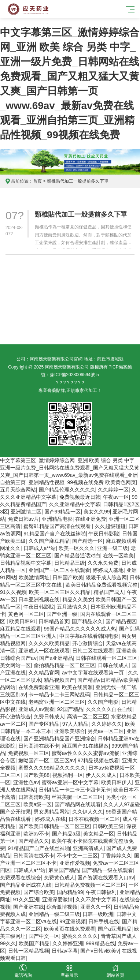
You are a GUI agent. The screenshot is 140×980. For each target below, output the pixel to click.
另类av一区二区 (106, 731)
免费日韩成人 (49, 717)
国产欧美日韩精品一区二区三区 (54, 826)
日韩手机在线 (104, 921)
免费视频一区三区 (29, 753)
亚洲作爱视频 (75, 863)
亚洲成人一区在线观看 (44, 651)
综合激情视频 (62, 907)
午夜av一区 (116, 497)
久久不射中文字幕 (96, 899)
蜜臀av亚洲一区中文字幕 (70, 782)
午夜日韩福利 (101, 892)
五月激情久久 (72, 607)
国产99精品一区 (63, 512)
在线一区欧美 (118, 556)
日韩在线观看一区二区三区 (107, 658)
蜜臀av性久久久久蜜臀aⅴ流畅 (86, 753)
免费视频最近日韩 (80, 497)
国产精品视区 (121, 621)
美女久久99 (97, 512)
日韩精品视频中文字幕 (26, 563)
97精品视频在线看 (99, 760)
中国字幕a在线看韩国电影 (89, 636)
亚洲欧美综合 (70, 731)
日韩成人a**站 (40, 548)
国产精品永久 (87, 621)
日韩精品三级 (70, 563)
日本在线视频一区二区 (94, 819)
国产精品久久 (34, 841)
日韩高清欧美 (34, 797)
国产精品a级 (66, 834)
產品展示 (69, 971)
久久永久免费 (103, 563)
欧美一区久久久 (77, 548)
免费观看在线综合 (21, 878)
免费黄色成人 (59, 878)
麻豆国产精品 (64, 870)
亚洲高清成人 (88, 848)
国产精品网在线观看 (78, 804)
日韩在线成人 (113, 665)
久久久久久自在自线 (109, 709)
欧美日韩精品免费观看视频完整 (102, 585)
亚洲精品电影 (57, 519)
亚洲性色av (26, 782)
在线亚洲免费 (91, 519)
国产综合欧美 (39, 892)
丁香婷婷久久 (116, 856)
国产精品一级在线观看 (107, 870)
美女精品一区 (99, 834)
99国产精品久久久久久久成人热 (80, 629)
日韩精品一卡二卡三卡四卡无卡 (75, 790)
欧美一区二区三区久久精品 (60, 592)
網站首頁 (115, 971)
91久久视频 (13, 592)
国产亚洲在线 (29, 907)
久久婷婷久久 (107, 724)
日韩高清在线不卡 (39, 746)
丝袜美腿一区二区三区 (77, 797)
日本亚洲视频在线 (39, 599)
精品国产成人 (109, 592)
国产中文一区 (44, 936)
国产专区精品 (44, 724)
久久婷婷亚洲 (68, 943)
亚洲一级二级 (113, 548)
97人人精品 (75, 724)
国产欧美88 (37, 775)
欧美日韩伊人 (117, 782)
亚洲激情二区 (26, 512)
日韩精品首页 (54, 621)
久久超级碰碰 (110, 526)
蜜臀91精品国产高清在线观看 (58, 526)
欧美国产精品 (34, 943)
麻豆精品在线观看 (21, 629)
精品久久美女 (78, 599)
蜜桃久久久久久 (80, 936)
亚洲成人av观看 (36, 709)
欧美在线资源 (77, 687)
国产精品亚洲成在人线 (26, 885)
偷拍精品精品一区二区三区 (65, 665)
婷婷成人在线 (50, 819)
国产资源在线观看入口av (106, 878)
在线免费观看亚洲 (39, 687)
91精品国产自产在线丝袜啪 (55, 534)
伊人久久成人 (101, 775)
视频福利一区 (68, 775)
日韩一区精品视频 (29, 951)
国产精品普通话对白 (77, 556)
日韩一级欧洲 (98, 914)
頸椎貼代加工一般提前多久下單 (81, 214)
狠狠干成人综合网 (106, 577)
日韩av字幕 (65, 951)
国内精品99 (70, 892)
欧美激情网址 (34, 577)
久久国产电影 (103, 702)
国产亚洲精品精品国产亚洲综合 (59, 738)
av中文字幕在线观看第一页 (94, 673)
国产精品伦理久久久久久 (67, 490)
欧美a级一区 (38, 804)
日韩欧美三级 (108, 826)
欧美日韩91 (22, 621)
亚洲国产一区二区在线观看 (59, 570)
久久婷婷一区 (113, 490)
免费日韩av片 (24, 519)
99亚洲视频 (73, 921)
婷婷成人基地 (108, 570)
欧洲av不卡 (36, 834)
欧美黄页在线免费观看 (70, 929)
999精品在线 (100, 943)
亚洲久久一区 (96, 907)
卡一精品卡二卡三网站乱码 (59, 695)
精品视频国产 (59, 680)
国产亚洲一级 (62, 614)
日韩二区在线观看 (93, 651)
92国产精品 (70, 709)
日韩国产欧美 (68, 577)
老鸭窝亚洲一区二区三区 (57, 702)
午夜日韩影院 (104, 534)
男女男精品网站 (52, 812)
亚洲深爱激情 (58, 899)
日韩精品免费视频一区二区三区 (90, 885)
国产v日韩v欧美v (100, 951)
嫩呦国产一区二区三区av (47, 760)
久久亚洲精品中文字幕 (75, 504)
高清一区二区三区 (88, 717)
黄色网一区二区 (26, 614)
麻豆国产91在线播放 (85, 746)
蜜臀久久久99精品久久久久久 (52, 768)
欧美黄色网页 (121, 482)
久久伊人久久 (88, 812)
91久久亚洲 (26, 899)
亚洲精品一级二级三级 (54, 914)
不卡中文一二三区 (77, 856)
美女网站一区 (15, 665)
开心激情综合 (88, 643)
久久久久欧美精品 (49, 643)
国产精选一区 (88, 541)
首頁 (37, 181)
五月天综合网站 (18, 490)
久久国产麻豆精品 (49, 541)
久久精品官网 (44, 673)
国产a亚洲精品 (56, 658)
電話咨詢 (23, 971)
